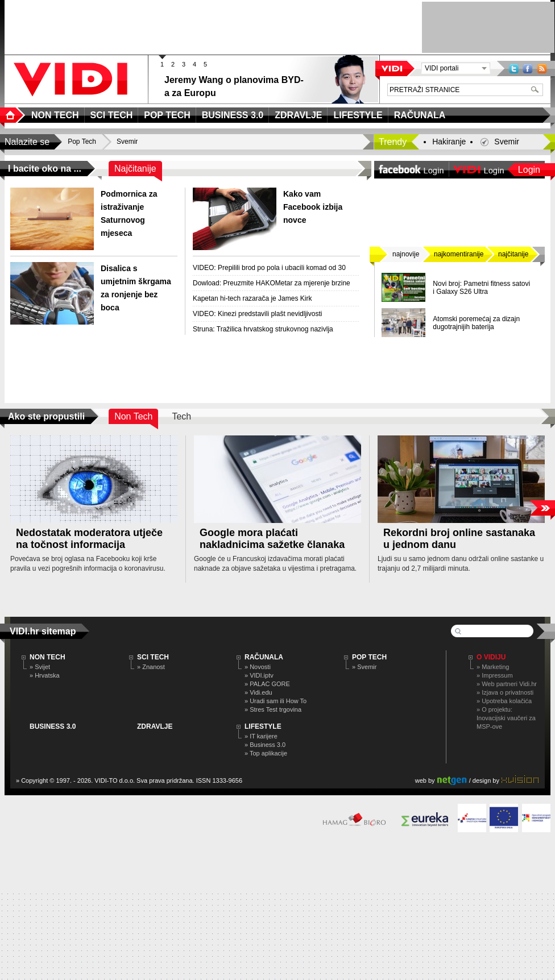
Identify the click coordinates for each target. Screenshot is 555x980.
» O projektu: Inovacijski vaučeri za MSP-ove (506, 718)
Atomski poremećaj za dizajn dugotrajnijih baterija (476, 323)
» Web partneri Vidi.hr (507, 684)
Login (529, 170)
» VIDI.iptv (259, 675)
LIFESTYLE (263, 726)
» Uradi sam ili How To (276, 701)
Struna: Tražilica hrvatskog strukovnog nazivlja (263, 329)
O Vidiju (491, 657)
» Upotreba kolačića (504, 701)
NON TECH (47, 657)
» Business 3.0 (265, 745)
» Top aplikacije (266, 753)
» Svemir (364, 667)
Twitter (514, 68)
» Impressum (495, 675)
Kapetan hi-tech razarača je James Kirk (252, 298)
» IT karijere (261, 736)
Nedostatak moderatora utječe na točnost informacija (89, 539)
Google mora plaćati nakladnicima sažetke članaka (272, 539)
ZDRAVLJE (155, 726)
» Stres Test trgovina (273, 709)
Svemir (507, 142)
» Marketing (493, 667)
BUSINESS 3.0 (53, 726)
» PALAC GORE (267, 684)
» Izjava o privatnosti (505, 692)
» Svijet (40, 667)
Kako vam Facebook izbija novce (313, 207)
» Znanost (151, 667)
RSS (542, 68)
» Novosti (258, 667)
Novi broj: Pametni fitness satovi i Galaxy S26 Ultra (481, 288)
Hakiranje (449, 142)
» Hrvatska (45, 675)
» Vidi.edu (258, 692)
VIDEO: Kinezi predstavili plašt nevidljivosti (257, 314)
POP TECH (369, 657)
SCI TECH (153, 657)
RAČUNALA (264, 657)
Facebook (528, 68)
